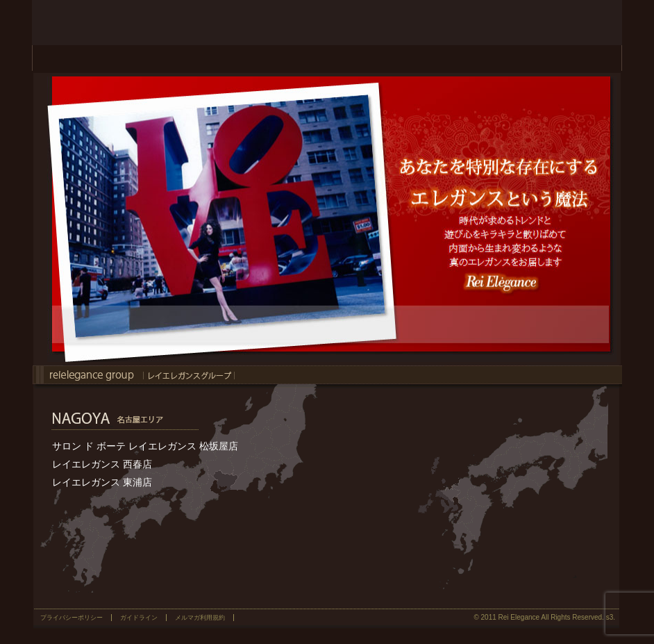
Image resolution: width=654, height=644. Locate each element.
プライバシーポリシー (72, 618)
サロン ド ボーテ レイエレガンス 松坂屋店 (145, 446)
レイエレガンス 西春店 (102, 464)
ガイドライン (139, 618)
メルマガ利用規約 (200, 618)
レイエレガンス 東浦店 (102, 482)
